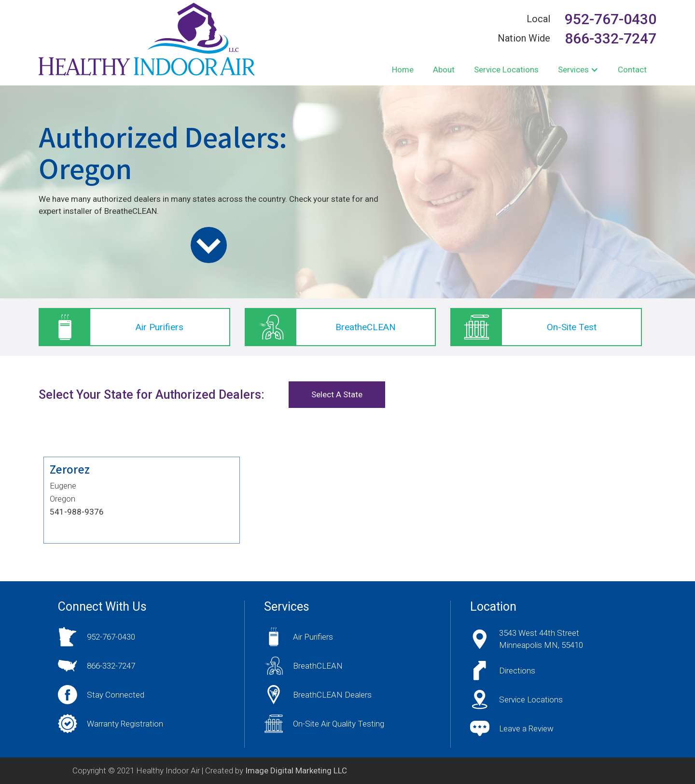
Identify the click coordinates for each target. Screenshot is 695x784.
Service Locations (506, 70)
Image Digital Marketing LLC (296, 770)
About (444, 70)
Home (403, 70)
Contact (632, 70)
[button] (578, 70)
